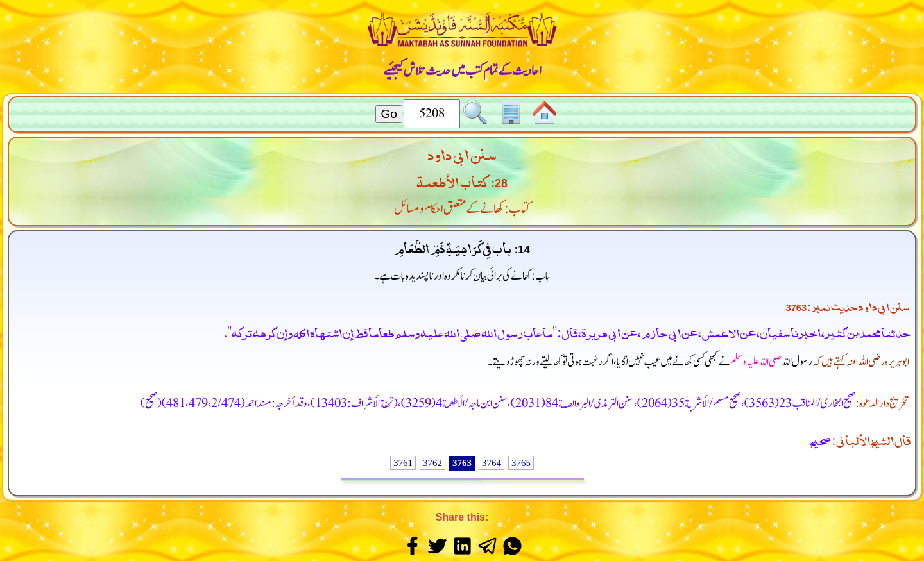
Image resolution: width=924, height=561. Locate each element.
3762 (432, 463)
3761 (403, 463)
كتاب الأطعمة (452, 180)
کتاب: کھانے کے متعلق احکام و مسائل (462, 209)
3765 (521, 463)
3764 (492, 463)
